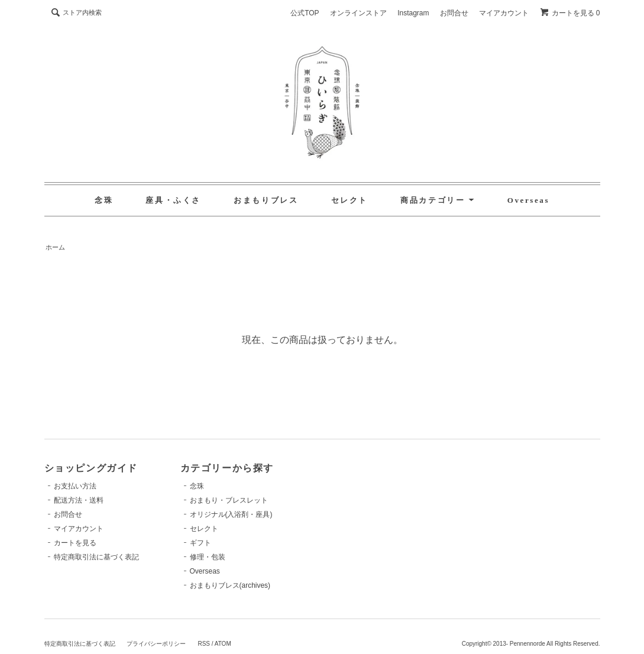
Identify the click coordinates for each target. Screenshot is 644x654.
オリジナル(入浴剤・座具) (231, 514)
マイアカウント (504, 13)
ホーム (55, 247)
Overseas (528, 200)
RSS (204, 644)
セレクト (349, 200)
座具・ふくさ (173, 200)
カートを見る (75, 543)
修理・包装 (208, 557)
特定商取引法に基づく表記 (96, 557)
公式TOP (305, 13)
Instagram (413, 13)
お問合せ (454, 13)
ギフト (200, 543)
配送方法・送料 (79, 500)
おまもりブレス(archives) (230, 585)
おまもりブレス (266, 200)
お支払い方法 (75, 486)
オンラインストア (358, 13)
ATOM (223, 644)
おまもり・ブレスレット (229, 500)
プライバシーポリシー (156, 644)
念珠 (104, 200)
